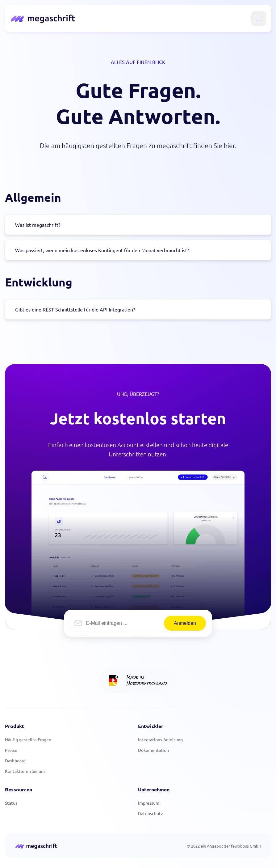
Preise (11, 750)
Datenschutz (151, 813)
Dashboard (15, 760)
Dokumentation (153, 750)
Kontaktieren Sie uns (25, 771)
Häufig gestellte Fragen (28, 739)
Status (11, 803)
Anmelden (185, 623)
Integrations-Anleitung (160, 739)
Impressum (149, 803)
